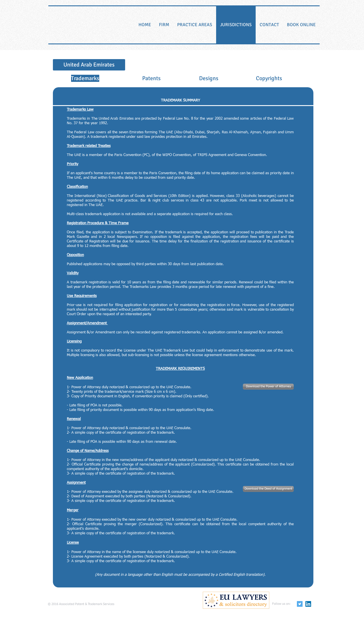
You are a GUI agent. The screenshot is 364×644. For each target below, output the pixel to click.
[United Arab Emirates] (89, 65)
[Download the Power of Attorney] (268, 387)
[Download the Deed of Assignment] (268, 489)
